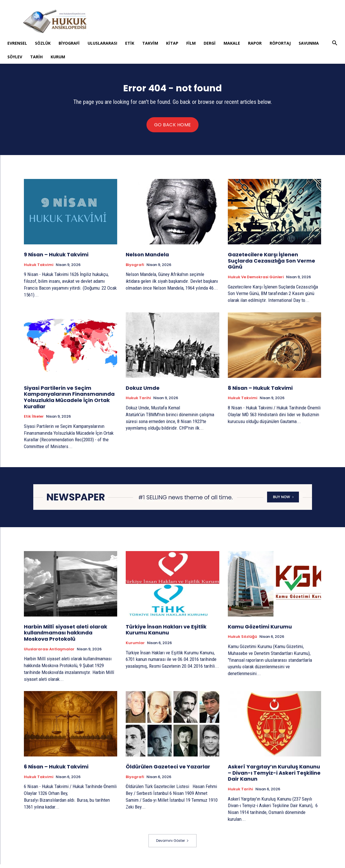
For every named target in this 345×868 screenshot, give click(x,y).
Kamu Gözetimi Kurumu (260, 630)
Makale (232, 43)
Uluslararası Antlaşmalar (49, 653)
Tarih (36, 57)
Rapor (255, 43)
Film (191, 43)
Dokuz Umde (143, 392)
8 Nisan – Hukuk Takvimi (260, 392)
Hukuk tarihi (138, 402)
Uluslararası (102, 43)
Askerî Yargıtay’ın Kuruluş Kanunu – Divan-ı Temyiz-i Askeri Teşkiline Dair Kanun (274, 776)
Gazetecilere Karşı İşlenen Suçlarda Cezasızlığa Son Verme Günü (271, 264)
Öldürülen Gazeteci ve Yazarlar (168, 770)
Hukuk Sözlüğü (242, 640)
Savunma (309, 43)
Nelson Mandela (147, 258)
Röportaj (280, 43)
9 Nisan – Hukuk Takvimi (56, 258)
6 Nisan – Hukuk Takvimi (56, 770)
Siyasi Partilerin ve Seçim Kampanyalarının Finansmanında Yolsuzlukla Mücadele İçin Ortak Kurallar (69, 401)
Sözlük (43, 43)
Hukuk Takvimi (39, 269)
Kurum (58, 57)
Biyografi (69, 43)
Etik (130, 43)
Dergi (210, 43)
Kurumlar (135, 647)
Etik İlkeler (34, 420)
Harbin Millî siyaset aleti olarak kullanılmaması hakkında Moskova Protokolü (66, 636)
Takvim (150, 43)
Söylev (15, 57)
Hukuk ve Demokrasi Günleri (256, 281)
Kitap (172, 43)
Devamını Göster (172, 844)
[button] (335, 44)
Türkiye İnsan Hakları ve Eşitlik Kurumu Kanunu (166, 633)
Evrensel (17, 43)
